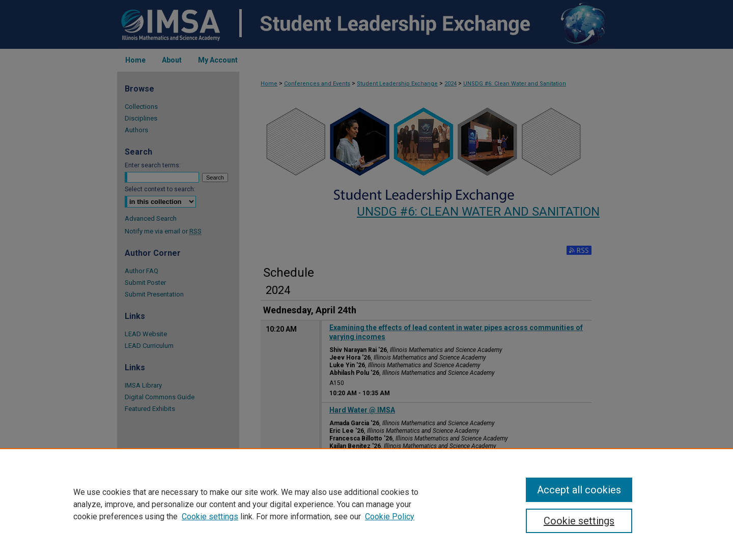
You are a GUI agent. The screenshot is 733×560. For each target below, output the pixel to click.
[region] (366, 504)
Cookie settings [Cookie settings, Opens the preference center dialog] (579, 521)
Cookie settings (210, 517)
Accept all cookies (579, 490)
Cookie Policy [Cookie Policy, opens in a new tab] (390, 517)
